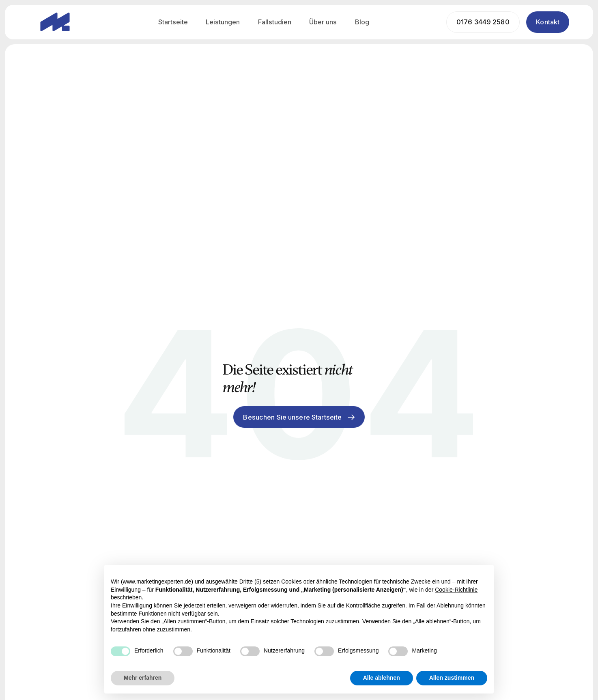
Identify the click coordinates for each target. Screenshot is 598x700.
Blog (362, 22)
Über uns (323, 22)
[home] (55, 22)
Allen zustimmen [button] (452, 678)
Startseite (173, 22)
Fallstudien (275, 22)
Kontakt (548, 22)
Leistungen (223, 22)
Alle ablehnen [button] (382, 678)
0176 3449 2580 (483, 22)
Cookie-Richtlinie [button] (456, 590)
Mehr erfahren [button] (143, 678)
